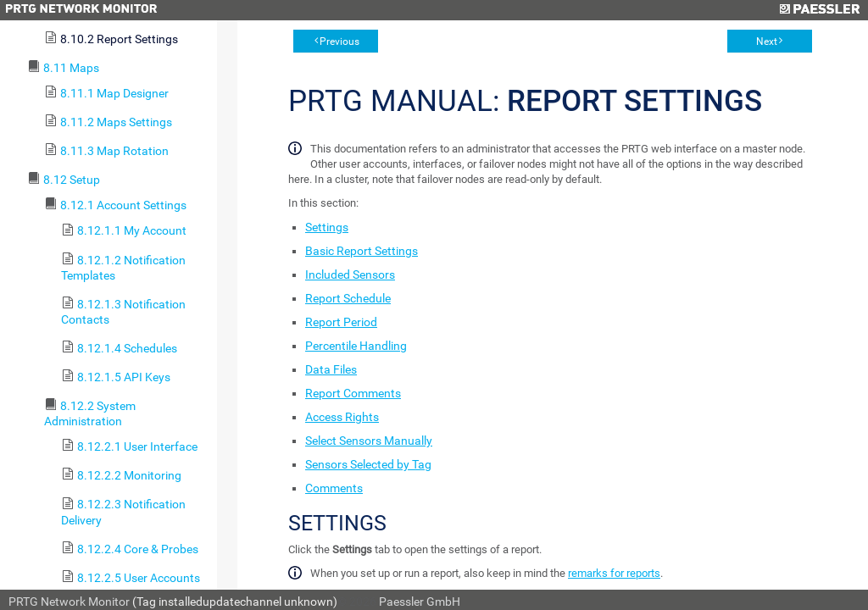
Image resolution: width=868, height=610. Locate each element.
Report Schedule (348, 298)
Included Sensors (350, 274)
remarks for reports (614, 573)
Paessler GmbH (420, 602)
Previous (339, 42)
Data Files (331, 369)
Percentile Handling (356, 346)
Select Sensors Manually (369, 441)
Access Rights (342, 417)
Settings (327, 227)
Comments (334, 488)
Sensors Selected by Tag (368, 464)
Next (767, 42)
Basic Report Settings (362, 251)
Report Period (341, 322)
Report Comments (353, 393)
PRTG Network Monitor (69, 602)
